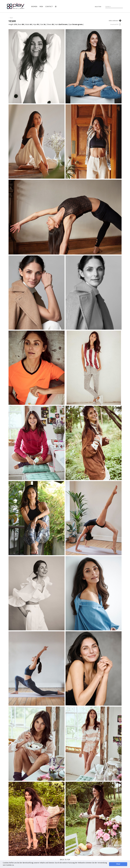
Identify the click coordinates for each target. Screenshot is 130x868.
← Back (11, 18)
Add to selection (115, 20)
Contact (49, 7)
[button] (15, 865)
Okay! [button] (118, 864)
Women (34, 7)
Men (41, 7)
